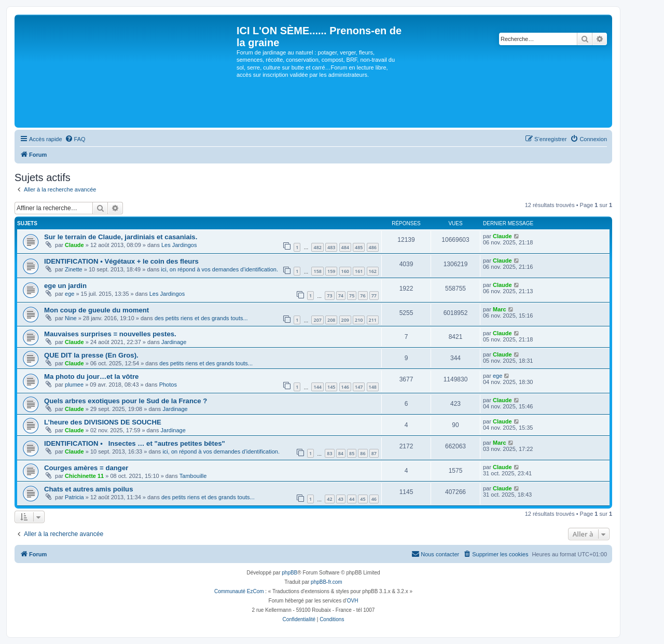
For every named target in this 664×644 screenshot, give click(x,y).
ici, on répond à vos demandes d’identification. (219, 269)
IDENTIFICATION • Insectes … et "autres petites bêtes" (135, 443)
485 (359, 247)
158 (317, 271)
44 (352, 499)
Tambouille (193, 476)
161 (359, 271)
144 (317, 387)
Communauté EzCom (239, 591)
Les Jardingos (179, 245)
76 (363, 296)
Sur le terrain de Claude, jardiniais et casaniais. (121, 237)
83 (329, 453)
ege (70, 294)
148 (373, 387)
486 (373, 247)
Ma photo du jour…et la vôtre (91, 376)
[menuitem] (75, 139)
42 (329, 499)
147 (359, 387)
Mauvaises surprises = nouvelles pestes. (110, 334)
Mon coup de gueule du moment (96, 310)
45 (363, 499)
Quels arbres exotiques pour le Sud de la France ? (126, 401)
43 (341, 499)
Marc (500, 309)
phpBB (289, 573)
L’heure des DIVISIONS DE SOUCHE (103, 422)
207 (317, 320)
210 (359, 320)
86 (363, 453)
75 (352, 296)
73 (329, 296)
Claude (74, 245)
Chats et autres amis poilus (89, 489)
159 (331, 271)
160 (345, 271)
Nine (71, 318)
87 (374, 453)
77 (374, 296)
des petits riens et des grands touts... (201, 318)
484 (345, 247)
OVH (353, 601)
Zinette (74, 269)
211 (373, 320)
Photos (168, 385)
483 (331, 247)
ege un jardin (65, 286)
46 (374, 499)
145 (331, 387)
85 (352, 453)
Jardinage (174, 342)
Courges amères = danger (86, 468)
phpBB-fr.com (327, 582)
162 (373, 271)
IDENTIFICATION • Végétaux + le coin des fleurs (121, 261)
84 (341, 453)
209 (345, 320)
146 (345, 387)
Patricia (74, 497)
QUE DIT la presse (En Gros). (91, 355)
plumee (74, 385)
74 (341, 296)
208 (331, 320)
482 (317, 247)
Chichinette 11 (84, 476)
